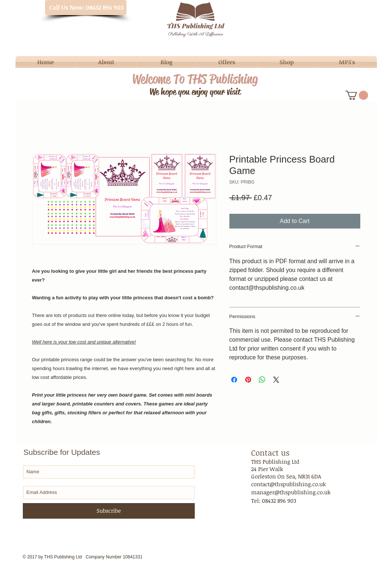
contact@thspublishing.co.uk (289, 484)
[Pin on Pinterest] (248, 380)
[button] (357, 95)
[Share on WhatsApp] (262, 380)
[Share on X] (276, 380)
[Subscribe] (109, 511)
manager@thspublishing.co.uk (291, 492)
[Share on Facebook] (234, 380)
